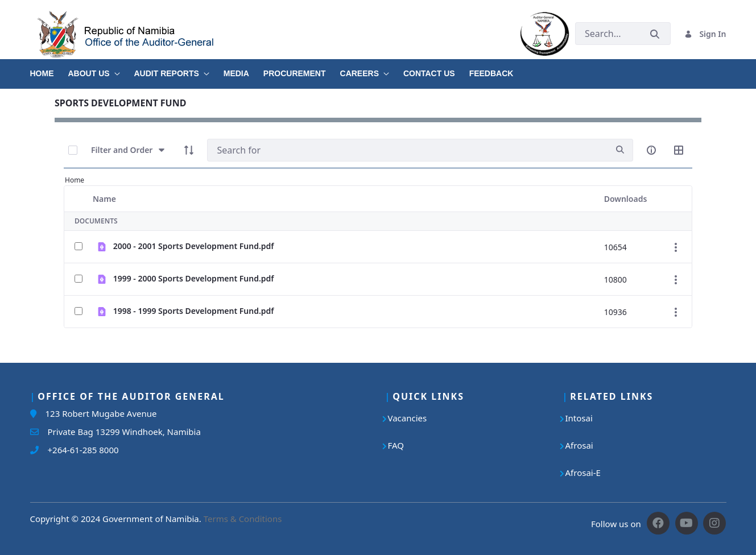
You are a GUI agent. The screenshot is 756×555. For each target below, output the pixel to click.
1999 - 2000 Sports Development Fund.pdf (194, 278)
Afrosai (579, 445)
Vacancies (408, 418)
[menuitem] (49, 69)
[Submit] (655, 34)
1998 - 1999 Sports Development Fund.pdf (194, 311)
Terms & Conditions (243, 519)
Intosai (579, 418)
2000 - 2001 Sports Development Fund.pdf (194, 246)
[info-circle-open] (651, 150)
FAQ (396, 445)
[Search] (407, 150)
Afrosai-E (583, 473)
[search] (620, 150)
